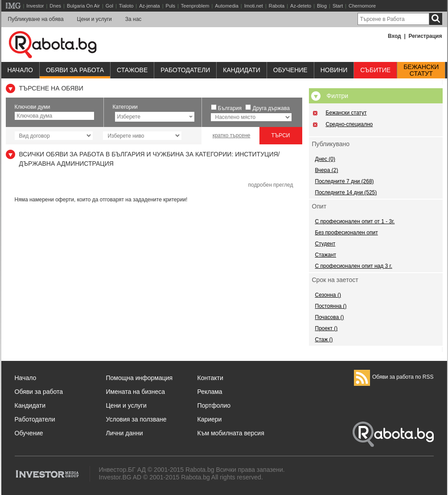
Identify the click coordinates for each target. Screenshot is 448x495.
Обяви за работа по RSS (394, 377)
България (230, 108)
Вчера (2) (327, 170)
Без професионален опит (347, 233)
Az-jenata (149, 6)
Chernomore (362, 6)
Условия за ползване (136, 419)
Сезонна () (328, 295)
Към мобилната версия (231, 433)
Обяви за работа (75, 70)
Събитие (375, 70)
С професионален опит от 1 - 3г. (355, 221)
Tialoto (126, 6)
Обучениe (290, 70)
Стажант (326, 255)
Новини (334, 70)
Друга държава (271, 108)
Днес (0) (325, 159)
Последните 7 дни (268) (345, 181)
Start (338, 6)
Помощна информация (140, 378)
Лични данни (125, 433)
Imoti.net (254, 6)
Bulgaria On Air (83, 6)
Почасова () (330, 317)
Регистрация (425, 36)
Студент (325, 244)
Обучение (29, 433)
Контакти (210, 378)
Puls (171, 6)
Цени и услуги (95, 19)
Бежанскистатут (421, 70)
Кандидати (242, 70)
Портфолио (214, 405)
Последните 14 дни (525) (346, 192)
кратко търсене (232, 135)
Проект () (327, 328)
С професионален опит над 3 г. (354, 266)
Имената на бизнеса (136, 392)
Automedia (227, 6)
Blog (322, 6)
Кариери (210, 419)
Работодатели (185, 70)
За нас (134, 19)
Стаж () (324, 340)
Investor (35, 6)
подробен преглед (270, 185)
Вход (395, 36)
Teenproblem (195, 6)
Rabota (277, 6)
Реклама (210, 392)
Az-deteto (301, 6)
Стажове (132, 70)
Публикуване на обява (36, 19)
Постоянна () (331, 306)
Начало (20, 70)
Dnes (55, 6)
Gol (109, 6)
